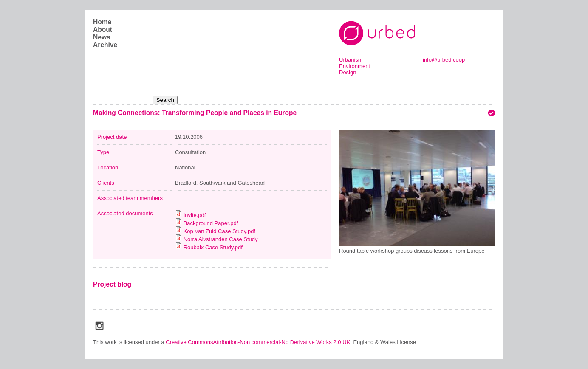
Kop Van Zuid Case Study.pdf (219, 231)
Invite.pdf (195, 215)
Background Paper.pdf (211, 223)
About (103, 30)
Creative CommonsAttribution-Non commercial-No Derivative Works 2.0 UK (258, 342)
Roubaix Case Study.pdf (213, 247)
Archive (105, 45)
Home (102, 22)
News (102, 37)
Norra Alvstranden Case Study (221, 239)
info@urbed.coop (444, 60)
